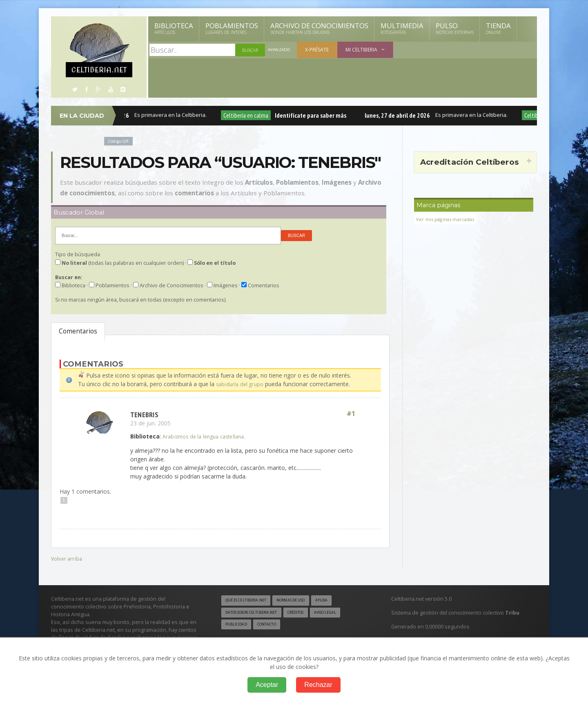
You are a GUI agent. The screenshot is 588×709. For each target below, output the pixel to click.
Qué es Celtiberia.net (249, 600)
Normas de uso (301, 600)
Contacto (272, 626)
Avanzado (280, 50)
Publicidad (238, 626)
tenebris (145, 414)
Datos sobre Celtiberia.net (256, 613)
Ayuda (336, 600)
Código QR (120, 141)
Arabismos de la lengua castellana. (208, 436)
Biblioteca (174, 28)
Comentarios (78, 331)
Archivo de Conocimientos (319, 28)
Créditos (307, 613)
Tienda (498, 28)
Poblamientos (232, 28)
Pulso (455, 28)
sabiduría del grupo (241, 384)
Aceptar (267, 685)
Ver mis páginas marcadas (448, 219)
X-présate (319, 50)
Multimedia (402, 28)
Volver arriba (68, 558)
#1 (350, 414)
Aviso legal (341, 613)
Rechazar (318, 685)
